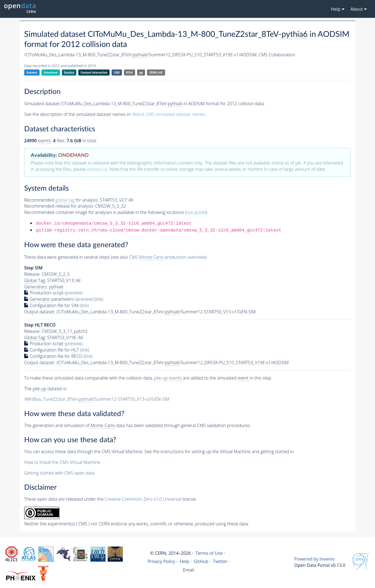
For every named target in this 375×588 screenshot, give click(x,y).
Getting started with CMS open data (59, 473)
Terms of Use (209, 553)
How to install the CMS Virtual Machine (62, 462)
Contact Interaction (94, 73)
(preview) (74, 293)
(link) (99, 299)
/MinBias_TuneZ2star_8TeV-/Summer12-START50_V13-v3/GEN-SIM (97, 399)
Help (184, 561)
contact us (97, 169)
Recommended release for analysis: (59, 206)
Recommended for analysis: (61, 200)
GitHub (201, 561)
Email (189, 570)
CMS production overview (167, 257)
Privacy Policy (161, 561)
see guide (196, 212)
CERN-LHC (156, 73)
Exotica (69, 73)
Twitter (220, 561)
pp (141, 73)
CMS (117, 73)
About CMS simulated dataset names (169, 114)
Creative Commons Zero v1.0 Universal (143, 499)
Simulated (51, 73)
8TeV (129, 73)
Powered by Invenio (314, 559)
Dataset (32, 73)
